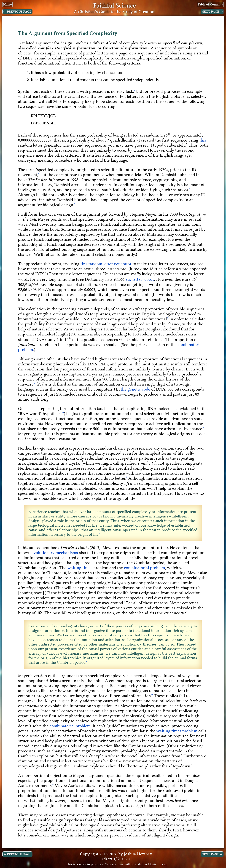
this (203, 140)
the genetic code (135, 389)
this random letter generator (106, 264)
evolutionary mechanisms (55, 553)
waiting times (80, 568)
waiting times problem (177, 731)
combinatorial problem (144, 568)
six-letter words (140, 279)
